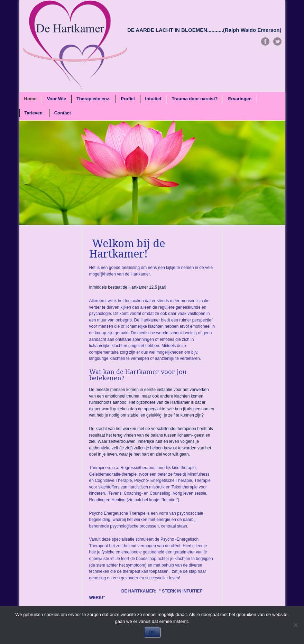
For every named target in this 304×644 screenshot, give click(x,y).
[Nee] (295, 625)
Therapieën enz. (93, 99)
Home (30, 99)
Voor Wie (57, 99)
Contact (63, 113)
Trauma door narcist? (195, 99)
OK (152, 632)
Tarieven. (34, 113)
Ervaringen (240, 99)
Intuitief (153, 99)
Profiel (128, 99)
